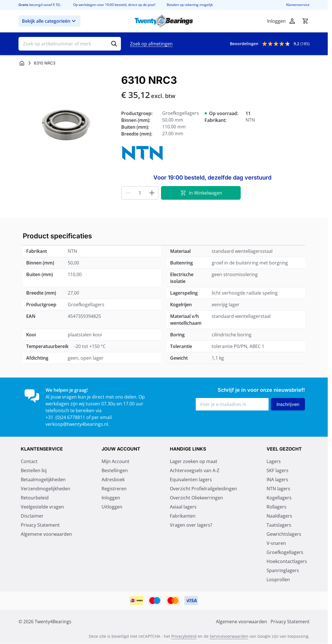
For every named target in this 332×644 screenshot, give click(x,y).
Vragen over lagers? (191, 525)
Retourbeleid (35, 498)
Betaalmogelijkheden (43, 480)
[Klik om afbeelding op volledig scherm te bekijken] (67, 123)
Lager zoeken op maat (194, 461)
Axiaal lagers (183, 507)
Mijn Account (116, 461)
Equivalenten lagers (191, 480)
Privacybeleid (184, 636)
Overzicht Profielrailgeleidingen (203, 489)
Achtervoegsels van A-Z (195, 470)
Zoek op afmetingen (151, 44)
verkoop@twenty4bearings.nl (77, 424)
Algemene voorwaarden (46, 534)
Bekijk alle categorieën (50, 21)
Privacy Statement (40, 525)
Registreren (114, 489)
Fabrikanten (183, 516)
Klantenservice (298, 5)
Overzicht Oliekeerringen (196, 498)
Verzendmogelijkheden (46, 489)
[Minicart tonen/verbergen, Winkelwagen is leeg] (305, 21)
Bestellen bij (34, 470)
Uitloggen (112, 507)
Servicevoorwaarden (229, 636)
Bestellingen (115, 470)
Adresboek (113, 480)
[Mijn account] (292, 21)
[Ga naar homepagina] (22, 63)
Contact (29, 461)
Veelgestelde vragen (42, 507)
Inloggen (111, 498)
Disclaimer (32, 516)
